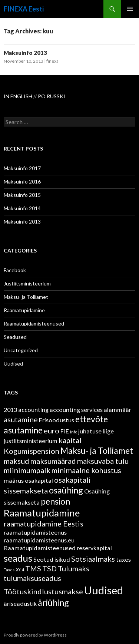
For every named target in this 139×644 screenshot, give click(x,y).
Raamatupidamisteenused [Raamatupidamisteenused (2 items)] (40, 548)
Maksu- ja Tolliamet (26, 297)
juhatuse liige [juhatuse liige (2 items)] (96, 431)
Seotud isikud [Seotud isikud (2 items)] (52, 559)
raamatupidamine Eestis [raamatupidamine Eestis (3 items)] (44, 524)
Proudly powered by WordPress (35, 635)
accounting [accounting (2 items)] (33, 409)
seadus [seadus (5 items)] (18, 558)
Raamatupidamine (24, 310)
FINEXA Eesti (24, 9)
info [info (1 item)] (74, 432)
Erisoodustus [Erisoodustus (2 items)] (57, 420)
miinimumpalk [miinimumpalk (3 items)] (27, 470)
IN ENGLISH (19, 96)
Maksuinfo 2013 (25, 53)
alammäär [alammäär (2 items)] (118, 409)
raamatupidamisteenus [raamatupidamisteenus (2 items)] (35, 532)
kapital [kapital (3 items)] (70, 440)
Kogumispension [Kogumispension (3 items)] (32, 451)
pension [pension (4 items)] (55, 501)
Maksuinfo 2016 (22, 181)
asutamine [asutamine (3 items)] (21, 419)
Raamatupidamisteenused (34, 323)
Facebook (15, 270)
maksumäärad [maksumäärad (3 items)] (53, 461)
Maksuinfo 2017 (22, 168)
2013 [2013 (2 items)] (10, 409)
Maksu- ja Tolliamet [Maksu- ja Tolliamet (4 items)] (97, 450)
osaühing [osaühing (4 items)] (66, 490)
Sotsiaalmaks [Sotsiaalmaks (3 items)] (93, 559)
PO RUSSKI (52, 96)
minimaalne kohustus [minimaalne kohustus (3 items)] (86, 470)
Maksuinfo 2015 (22, 195)
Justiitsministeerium (27, 283)
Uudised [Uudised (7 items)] (104, 590)
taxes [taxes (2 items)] (123, 559)
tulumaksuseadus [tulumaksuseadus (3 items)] (32, 578)
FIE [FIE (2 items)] (65, 431)
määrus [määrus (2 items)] (14, 480)
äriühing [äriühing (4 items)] (53, 602)
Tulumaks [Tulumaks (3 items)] (74, 568)
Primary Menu (130, 9)
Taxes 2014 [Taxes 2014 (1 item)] (14, 570)
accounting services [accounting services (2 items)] (76, 409)
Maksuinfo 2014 (22, 208)
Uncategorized (21, 350)
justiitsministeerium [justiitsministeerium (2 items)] (31, 441)
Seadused (15, 337)
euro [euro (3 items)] (52, 430)
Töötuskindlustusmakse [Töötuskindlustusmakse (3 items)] (43, 591)
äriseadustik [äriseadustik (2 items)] (20, 603)
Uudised (13, 364)
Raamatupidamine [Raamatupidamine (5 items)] (42, 513)
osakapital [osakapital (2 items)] (39, 480)
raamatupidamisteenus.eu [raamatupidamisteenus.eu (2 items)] (39, 540)
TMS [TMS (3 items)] (33, 568)
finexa (52, 61)
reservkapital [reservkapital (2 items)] (94, 548)
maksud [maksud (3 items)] (16, 461)
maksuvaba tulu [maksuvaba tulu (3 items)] (103, 461)
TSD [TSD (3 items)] (49, 568)
